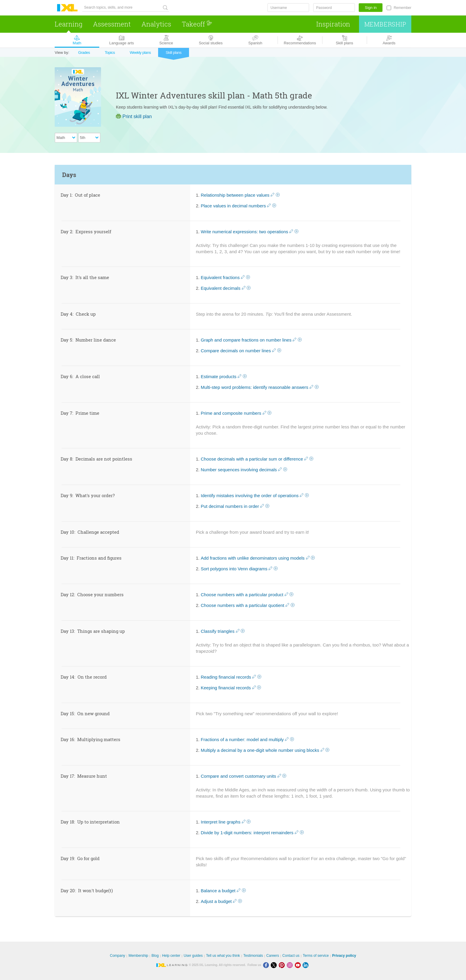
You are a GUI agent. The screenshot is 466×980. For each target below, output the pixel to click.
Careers (273, 956)
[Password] (334, 8)
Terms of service (316, 956)
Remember (403, 8)
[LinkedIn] (306, 965)
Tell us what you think (223, 956)
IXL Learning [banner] (67, 8)
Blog (155, 956)
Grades (84, 53)
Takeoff (197, 24)
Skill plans (173, 53)
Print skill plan (134, 116)
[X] (275, 965)
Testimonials (253, 956)
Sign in (371, 8)
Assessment (112, 24)
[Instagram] (291, 965)
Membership (385, 24)
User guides (193, 956)
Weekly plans (140, 53)
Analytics (156, 24)
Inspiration (333, 24)
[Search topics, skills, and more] (126, 8)
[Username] (288, 8)
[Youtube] (299, 965)
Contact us (291, 956)
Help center (171, 956)
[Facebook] (267, 965)
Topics (110, 53)
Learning (69, 24)
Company (118, 956)
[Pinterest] (283, 965)
